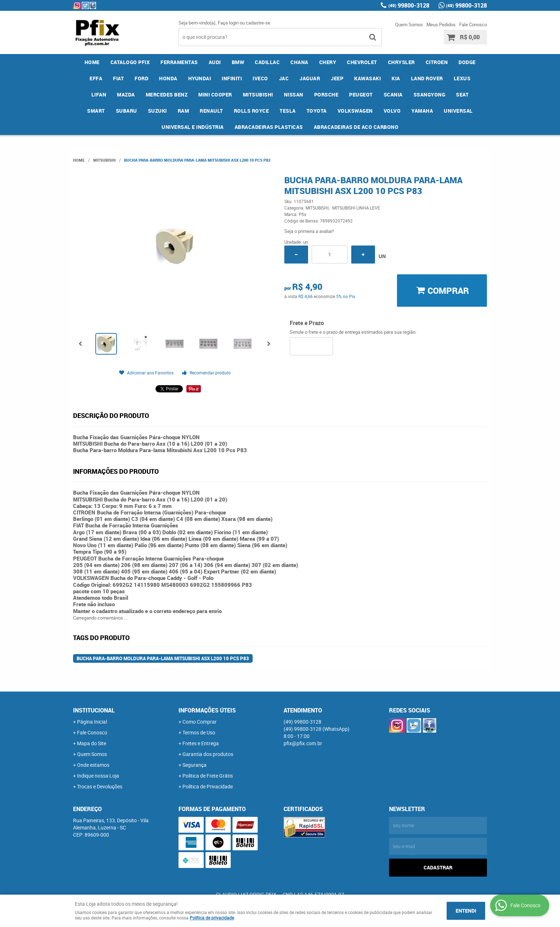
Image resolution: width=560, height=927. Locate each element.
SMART (96, 111)
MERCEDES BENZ (167, 94)
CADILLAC (267, 62)
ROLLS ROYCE (252, 111)
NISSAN (294, 94)
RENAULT (211, 111)
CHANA (299, 62)
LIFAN (99, 94)
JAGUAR (310, 78)
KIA (396, 78)
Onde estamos (93, 765)
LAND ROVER (427, 78)
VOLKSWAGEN (355, 111)
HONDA (168, 78)
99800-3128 (409, 5)
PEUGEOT (361, 94)
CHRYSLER (401, 62)
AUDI (215, 62)
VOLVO (392, 111)
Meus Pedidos (441, 24)
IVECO (260, 78)
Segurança (195, 765)
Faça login (228, 23)
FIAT (118, 78)
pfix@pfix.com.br (303, 743)
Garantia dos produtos (208, 754)
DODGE (467, 62)
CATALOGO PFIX (130, 62)
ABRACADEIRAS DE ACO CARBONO (356, 127)
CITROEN (437, 62)
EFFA (96, 78)
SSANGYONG (430, 94)
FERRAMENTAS (179, 62)
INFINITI (232, 78)
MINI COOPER (215, 94)
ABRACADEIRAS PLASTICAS (269, 127)
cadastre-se (258, 23)
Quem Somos (409, 24)
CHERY (328, 62)
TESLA (288, 111)
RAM (184, 111)
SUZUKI (157, 111)
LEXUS (462, 78)
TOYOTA (317, 111)
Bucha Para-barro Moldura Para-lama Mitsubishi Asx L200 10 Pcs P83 (163, 658)
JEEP (337, 78)
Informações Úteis (207, 710)
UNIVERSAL (458, 111)
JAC (284, 78)
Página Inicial (92, 722)
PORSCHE (326, 94)
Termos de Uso (199, 732)
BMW (238, 62)
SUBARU (127, 111)
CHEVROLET (362, 62)
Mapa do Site (92, 743)
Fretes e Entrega (201, 743)
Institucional (94, 710)
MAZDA (126, 94)
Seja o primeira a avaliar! (309, 231)
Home (92, 62)
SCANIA (393, 94)
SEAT (462, 94)
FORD (141, 78)
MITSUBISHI (258, 94)
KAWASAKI (367, 78)
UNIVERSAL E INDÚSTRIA (193, 127)
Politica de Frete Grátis (208, 776)
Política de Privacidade (208, 786)
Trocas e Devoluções (100, 786)
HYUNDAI (200, 78)
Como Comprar (200, 722)
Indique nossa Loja (98, 776)
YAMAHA (422, 111)
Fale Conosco (473, 24)
